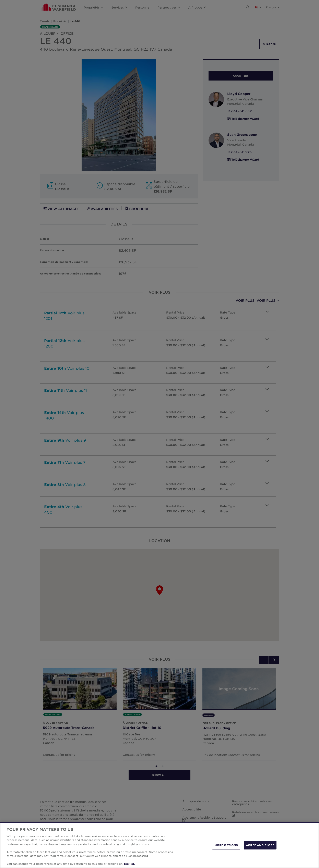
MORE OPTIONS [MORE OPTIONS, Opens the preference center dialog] (226, 845)
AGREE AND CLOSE (260, 845)
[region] (159, 845)
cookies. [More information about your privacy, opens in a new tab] (129, 864)
